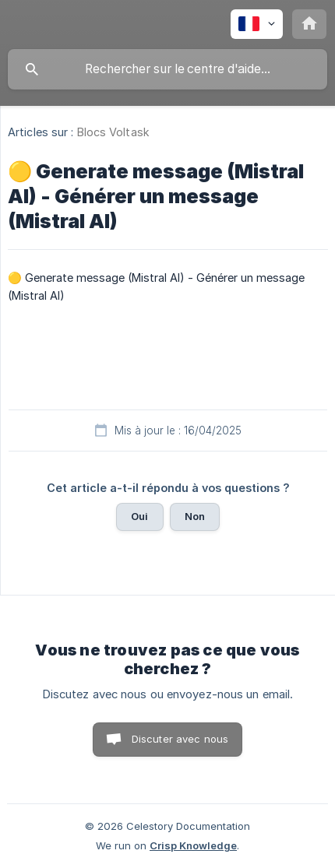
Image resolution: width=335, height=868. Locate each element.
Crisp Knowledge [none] (193, 845)
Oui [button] (139, 516)
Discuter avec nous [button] (180, 739)
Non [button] (195, 516)
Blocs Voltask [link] (113, 132)
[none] (257, 24)
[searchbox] (167, 69)
